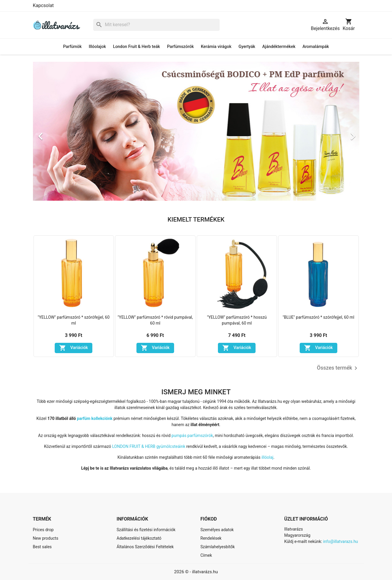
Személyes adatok (217, 530)
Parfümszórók (180, 47)
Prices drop (43, 530)
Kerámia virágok (216, 47)
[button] (57, 133)
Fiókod (209, 519)
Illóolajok (97, 47)
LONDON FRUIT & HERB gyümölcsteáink (149, 446)
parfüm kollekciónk (95, 418)
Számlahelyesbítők (218, 547)
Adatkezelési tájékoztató (139, 538)
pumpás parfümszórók (192, 436)
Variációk (74, 348)
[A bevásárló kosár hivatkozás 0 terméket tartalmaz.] (349, 25)
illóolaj (267, 457)
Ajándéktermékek (279, 47)
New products (46, 538)
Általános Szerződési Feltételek (145, 547)
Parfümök (72, 47)
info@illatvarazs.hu (341, 541)
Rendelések (211, 538)
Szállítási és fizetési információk (146, 530)
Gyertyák (247, 47)
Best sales (42, 547)
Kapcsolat (43, 5)
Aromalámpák (316, 47)
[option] (196, 133)
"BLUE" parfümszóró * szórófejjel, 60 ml (318, 317)
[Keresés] (156, 25)
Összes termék (338, 368)
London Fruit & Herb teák (136, 47)
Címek (206, 555)
